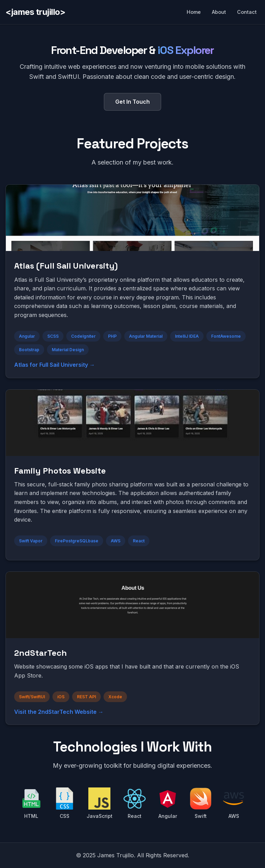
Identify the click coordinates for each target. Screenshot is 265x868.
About (219, 12)
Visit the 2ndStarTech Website (55, 712)
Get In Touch (132, 102)
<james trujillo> (35, 12)
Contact (247, 12)
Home (194, 12)
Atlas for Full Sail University (51, 365)
